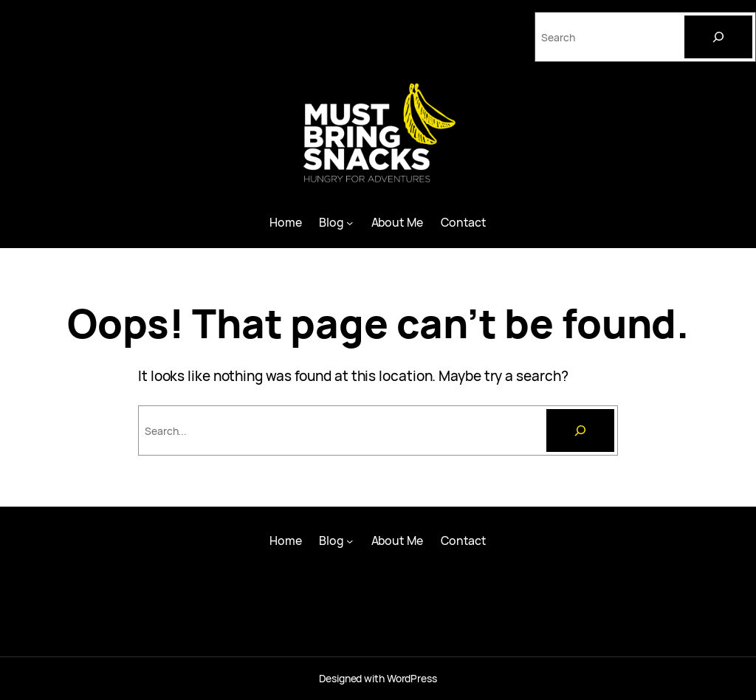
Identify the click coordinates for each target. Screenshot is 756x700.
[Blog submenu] (350, 222)
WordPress (412, 678)
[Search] (718, 37)
